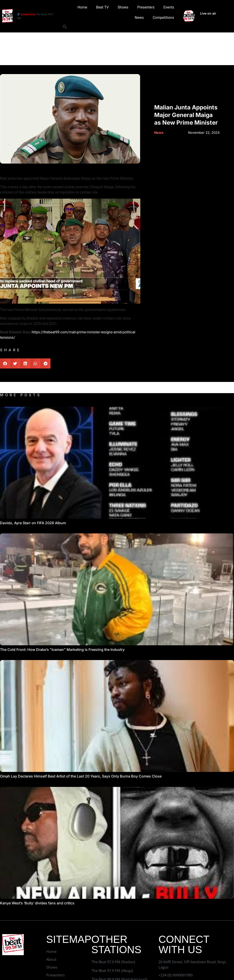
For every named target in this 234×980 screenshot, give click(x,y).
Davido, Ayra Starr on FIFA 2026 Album (33, 523)
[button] (65, 27)
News (139, 18)
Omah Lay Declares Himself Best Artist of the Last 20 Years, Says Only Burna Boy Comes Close (81, 776)
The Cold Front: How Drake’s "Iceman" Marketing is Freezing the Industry (62, 650)
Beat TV (102, 7)
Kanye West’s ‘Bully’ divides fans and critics (37, 903)
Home (82, 7)
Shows (123, 7)
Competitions (163, 18)
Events (169, 7)
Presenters (146, 7)
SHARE (11, 350)
